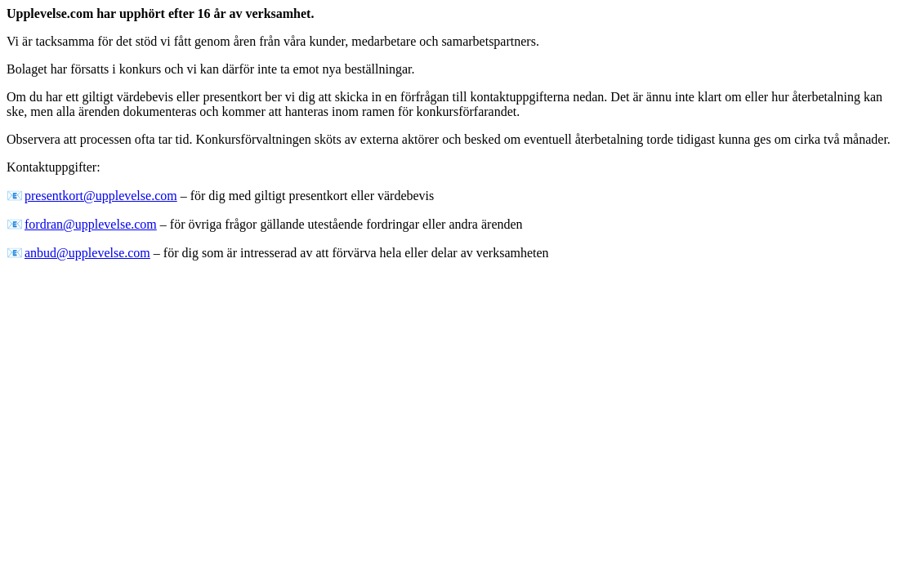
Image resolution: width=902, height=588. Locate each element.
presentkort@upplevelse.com (101, 196)
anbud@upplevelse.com (87, 253)
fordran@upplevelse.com (91, 224)
